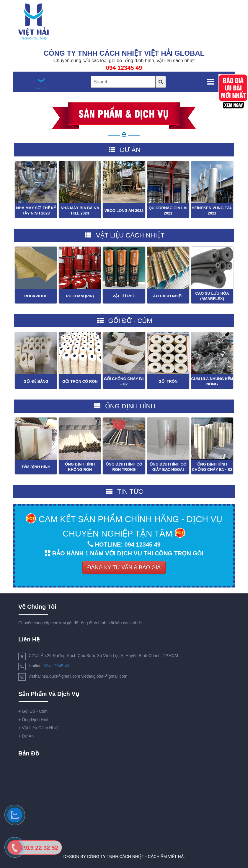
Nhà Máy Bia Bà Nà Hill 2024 (80, 211)
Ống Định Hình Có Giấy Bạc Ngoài (168, 467)
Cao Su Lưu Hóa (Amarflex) (212, 296)
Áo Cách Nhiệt (168, 296)
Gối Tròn (168, 381)
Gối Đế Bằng (36, 381)
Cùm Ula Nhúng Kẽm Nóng (212, 381)
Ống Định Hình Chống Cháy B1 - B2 (212, 467)
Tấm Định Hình (36, 467)
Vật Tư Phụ (124, 296)
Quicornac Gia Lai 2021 (168, 211)
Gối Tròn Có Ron (80, 381)
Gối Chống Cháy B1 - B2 (124, 381)
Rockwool (36, 296)
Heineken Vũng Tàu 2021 (212, 211)
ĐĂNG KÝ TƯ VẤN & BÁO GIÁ (124, 567)
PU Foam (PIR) (80, 296)
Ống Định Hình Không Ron (80, 467)
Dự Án (26, 736)
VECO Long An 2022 (124, 211)
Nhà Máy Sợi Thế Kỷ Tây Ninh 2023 (36, 211)
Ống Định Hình (34, 720)
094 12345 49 (56, 666)
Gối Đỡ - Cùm (33, 711)
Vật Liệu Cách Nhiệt (39, 728)
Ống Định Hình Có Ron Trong (124, 467)
